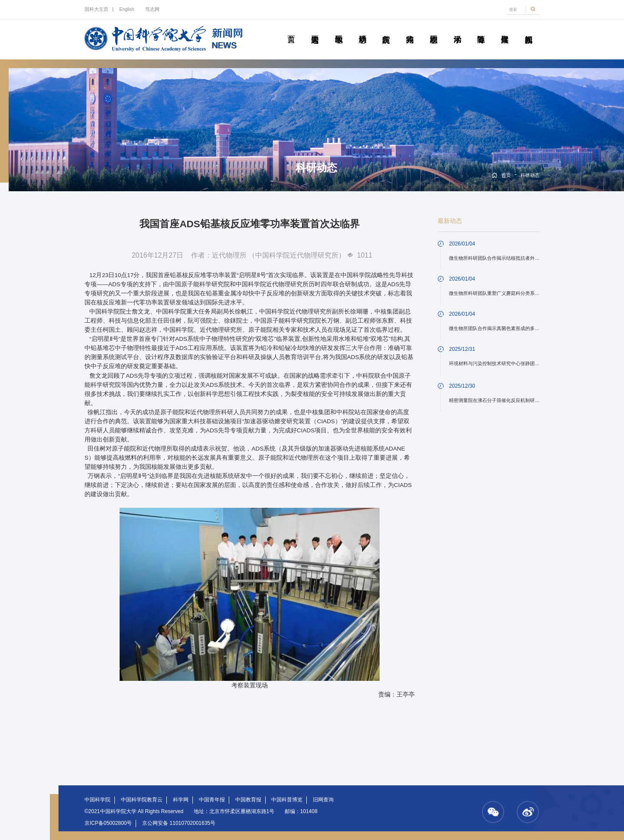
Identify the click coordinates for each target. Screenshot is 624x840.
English (127, 9)
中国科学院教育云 (142, 800)
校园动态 (434, 29)
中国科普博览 (287, 800)
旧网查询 (323, 800)
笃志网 (152, 9)
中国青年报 (212, 800)
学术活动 (457, 29)
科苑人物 (410, 29)
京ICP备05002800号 (108, 823)
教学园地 (339, 29)
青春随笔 (481, 29)
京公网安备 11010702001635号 (179, 823)
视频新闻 (528, 29)
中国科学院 (97, 800)
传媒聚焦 (505, 29)
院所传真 (386, 29)
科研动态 (362, 29)
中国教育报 (248, 800)
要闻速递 (315, 29)
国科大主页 (96, 9)
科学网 (181, 800)
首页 (291, 29)
